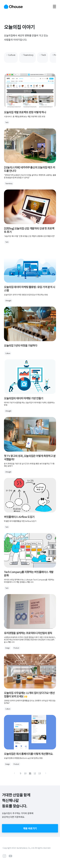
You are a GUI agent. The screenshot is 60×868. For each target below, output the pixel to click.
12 (35, 773)
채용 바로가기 (30, 828)
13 (40, 773)
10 (25, 773)
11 (30, 773)
